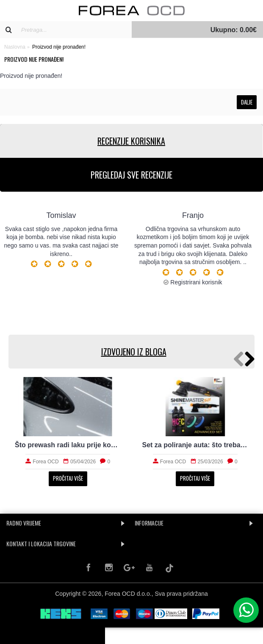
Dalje (247, 102)
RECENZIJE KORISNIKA (131, 141)
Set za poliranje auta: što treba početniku (195, 445)
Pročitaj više (68, 478)
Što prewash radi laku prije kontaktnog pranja (68, 445)
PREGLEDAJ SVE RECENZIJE (131, 175)
